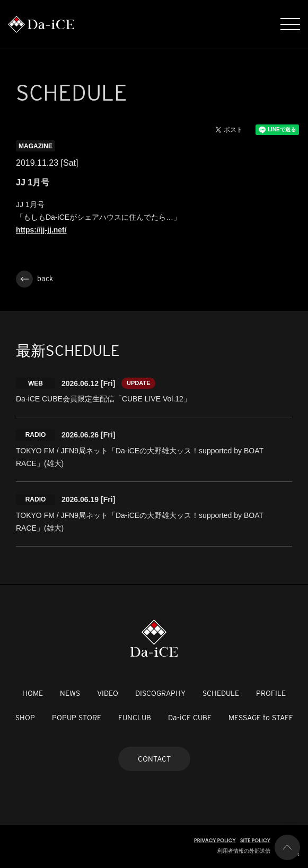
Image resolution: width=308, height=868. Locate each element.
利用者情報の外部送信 (244, 851)
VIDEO (108, 693)
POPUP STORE (77, 718)
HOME (33, 693)
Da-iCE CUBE (190, 718)
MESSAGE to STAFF (261, 718)
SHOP (25, 718)
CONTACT (154, 759)
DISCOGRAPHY (160, 693)
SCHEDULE (221, 693)
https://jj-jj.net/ (41, 230)
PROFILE (271, 693)
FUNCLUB (135, 718)
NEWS (70, 693)
